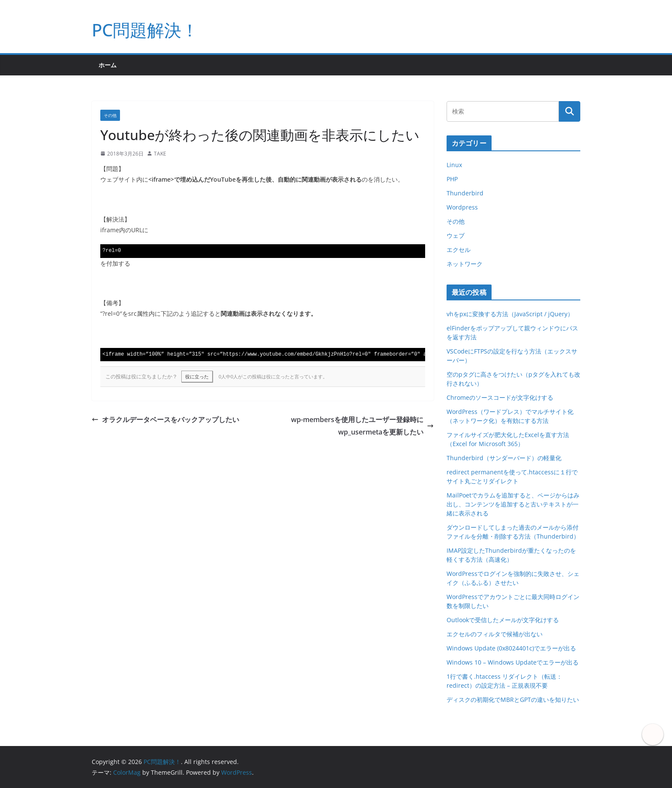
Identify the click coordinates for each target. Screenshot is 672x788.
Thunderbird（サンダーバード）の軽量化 (504, 458)
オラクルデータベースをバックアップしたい (165, 419)
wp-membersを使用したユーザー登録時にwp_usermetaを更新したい (362, 426)
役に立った (197, 376)
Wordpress (462, 207)
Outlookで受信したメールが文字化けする (503, 620)
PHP (452, 179)
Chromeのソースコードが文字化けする (500, 397)
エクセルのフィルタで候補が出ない (495, 634)
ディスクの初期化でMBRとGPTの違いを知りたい (513, 700)
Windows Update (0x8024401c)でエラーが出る (511, 648)
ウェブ (456, 235)
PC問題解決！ (145, 30)
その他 (110, 115)
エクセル (459, 250)
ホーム (108, 65)
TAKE (160, 154)
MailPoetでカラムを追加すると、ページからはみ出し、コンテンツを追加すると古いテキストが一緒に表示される (513, 504)
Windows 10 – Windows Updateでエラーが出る (513, 662)
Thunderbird (465, 193)
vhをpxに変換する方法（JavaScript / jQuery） (510, 314)
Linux (454, 165)
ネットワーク (465, 264)
